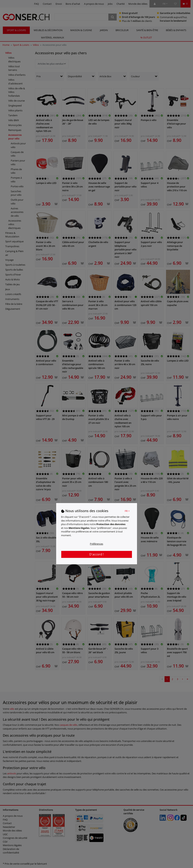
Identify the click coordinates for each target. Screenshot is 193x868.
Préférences (96, 544)
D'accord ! (96, 554)
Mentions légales (79, 528)
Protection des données (111, 524)
